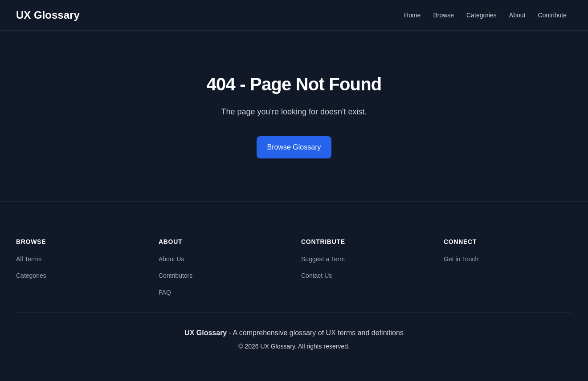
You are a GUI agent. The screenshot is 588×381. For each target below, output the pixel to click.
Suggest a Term (323, 259)
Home (412, 15)
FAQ (165, 292)
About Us (171, 259)
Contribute (552, 15)
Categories (482, 15)
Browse (443, 15)
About (517, 15)
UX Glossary (48, 15)
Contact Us (316, 276)
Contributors (176, 276)
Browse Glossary (294, 147)
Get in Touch (461, 259)
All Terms (29, 259)
